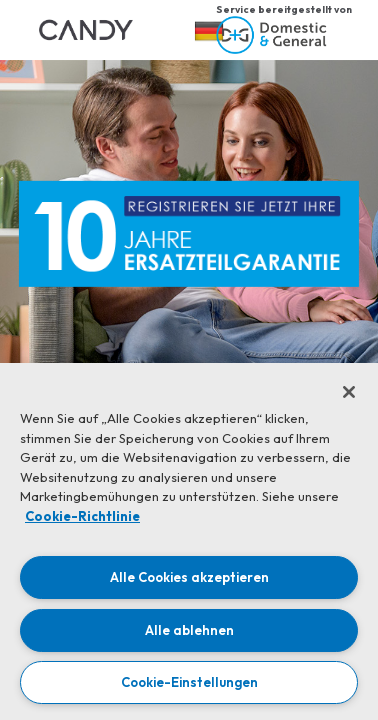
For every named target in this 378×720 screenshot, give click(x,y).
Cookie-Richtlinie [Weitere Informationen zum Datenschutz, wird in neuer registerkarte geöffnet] (82, 516)
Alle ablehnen (189, 630)
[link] (86, 30)
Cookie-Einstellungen (189, 682)
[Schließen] (349, 392)
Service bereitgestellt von (284, 10)
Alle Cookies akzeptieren (189, 577)
